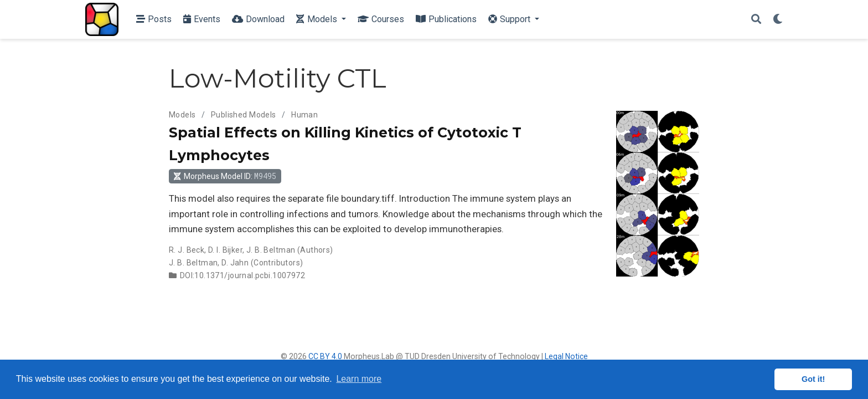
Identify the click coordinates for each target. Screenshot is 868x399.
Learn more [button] (359, 379)
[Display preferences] (778, 20)
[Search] (756, 20)
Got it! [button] (813, 379)
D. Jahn (235, 263)
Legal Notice (566, 356)
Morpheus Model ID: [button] (225, 176)
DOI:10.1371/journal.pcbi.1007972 (242, 275)
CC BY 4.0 (325, 356)
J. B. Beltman (271, 250)
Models (182, 115)
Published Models (244, 115)
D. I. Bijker (225, 250)
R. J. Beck (187, 250)
